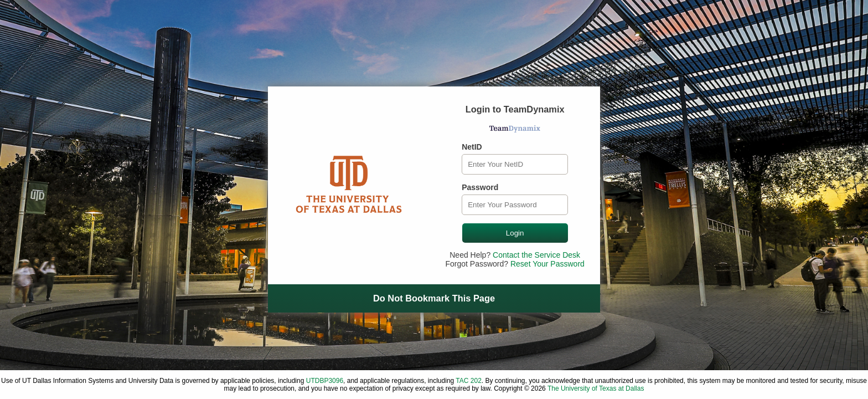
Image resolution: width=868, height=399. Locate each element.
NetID (472, 147)
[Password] (515, 205)
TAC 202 (468, 381)
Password (480, 187)
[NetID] (515, 164)
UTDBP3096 (325, 381)
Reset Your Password (547, 264)
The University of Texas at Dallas (596, 388)
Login (515, 233)
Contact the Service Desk (536, 255)
